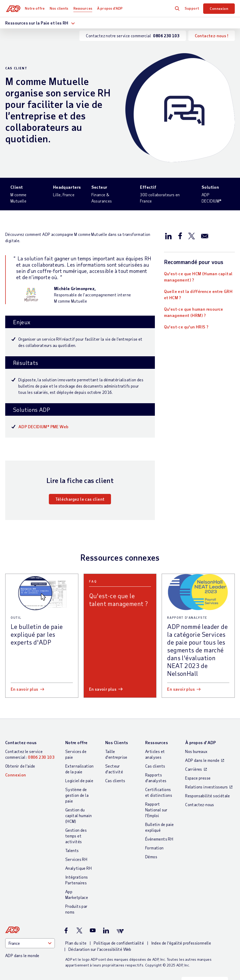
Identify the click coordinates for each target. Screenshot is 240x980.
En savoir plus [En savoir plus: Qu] (103, 689)
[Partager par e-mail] (205, 236)
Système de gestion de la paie (77, 795)
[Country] (30, 943)
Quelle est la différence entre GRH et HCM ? (198, 294)
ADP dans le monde (202, 760)
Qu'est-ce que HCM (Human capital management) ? (198, 277)
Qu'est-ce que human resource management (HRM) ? (194, 312)
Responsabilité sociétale (208, 796)
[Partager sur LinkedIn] (168, 236)
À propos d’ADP (111, 8)
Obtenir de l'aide (20, 766)
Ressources (84, 8)
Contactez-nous (21, 742)
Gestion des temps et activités (76, 836)
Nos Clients (117, 742)
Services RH (76, 859)
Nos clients (60, 8)
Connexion (219, 8)
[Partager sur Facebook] (180, 236)
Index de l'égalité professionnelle (181, 943)
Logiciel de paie (79, 780)
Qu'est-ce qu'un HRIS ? (186, 327)
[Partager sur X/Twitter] (191, 236)
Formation (154, 848)
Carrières (194, 769)
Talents (72, 850)
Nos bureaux (196, 751)
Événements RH (159, 839)
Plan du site (76, 943)
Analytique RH (78, 868)
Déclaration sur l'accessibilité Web (100, 949)
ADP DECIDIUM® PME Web (43, 427)
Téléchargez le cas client (80, 499)
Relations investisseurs (206, 787)
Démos (151, 857)
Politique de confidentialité (119, 943)
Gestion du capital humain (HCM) (79, 815)
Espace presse (198, 778)
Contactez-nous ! (212, 36)
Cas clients (115, 780)
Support (192, 8)
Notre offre (36, 8)
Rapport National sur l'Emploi (156, 810)
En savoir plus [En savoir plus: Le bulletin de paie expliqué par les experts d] (25, 689)
